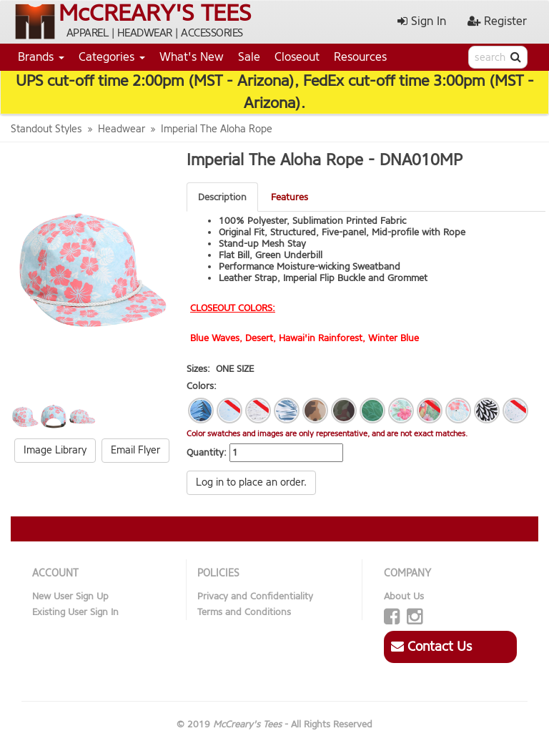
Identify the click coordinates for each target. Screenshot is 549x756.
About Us (404, 596)
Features (290, 197)
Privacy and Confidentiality (255, 596)
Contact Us (431, 647)
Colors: (202, 386)
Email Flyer (135, 450)
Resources (360, 57)
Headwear (122, 129)
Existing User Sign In (75, 612)
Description (222, 197)
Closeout (297, 57)
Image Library (55, 450)
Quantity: (207, 452)
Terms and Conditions (244, 612)
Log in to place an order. (251, 482)
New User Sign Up (70, 596)
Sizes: (198, 369)
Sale (249, 57)
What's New (192, 57)
